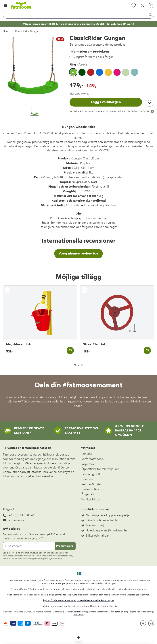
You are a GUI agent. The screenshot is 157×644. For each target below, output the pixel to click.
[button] (78, 574)
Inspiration (88, 464)
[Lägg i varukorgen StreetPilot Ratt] (147, 350)
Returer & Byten (92, 484)
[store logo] (21, 5)
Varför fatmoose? (93, 459)
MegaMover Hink (18, 344)
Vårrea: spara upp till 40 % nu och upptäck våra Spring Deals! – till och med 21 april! (79, 24)
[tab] (75, 365)
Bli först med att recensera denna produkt (97, 45)
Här (10, 595)
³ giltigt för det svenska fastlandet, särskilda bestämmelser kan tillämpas (79, 600)
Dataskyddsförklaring (76, 612)
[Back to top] (78, 637)
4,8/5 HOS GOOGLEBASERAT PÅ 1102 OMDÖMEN (130, 431)
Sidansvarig (58, 612)
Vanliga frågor (91, 499)
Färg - (78, 65)
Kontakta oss (17, 520)
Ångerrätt (88, 494)
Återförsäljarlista (119, 612)
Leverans (87, 479)
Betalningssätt (91, 474)
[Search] (150, 15)
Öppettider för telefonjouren (100, 469)
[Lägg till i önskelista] (150, 102)
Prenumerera (65, 546)
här (83, 589)
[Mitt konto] (142, 5)
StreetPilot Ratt (95, 344)
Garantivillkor (90, 489)
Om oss (87, 454)
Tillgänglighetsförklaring (141, 612)
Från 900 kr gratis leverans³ (90, 112)
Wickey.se (79, 615)
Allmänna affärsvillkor (99, 612)
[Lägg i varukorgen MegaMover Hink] (70, 350)
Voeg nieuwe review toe (78, 254)
